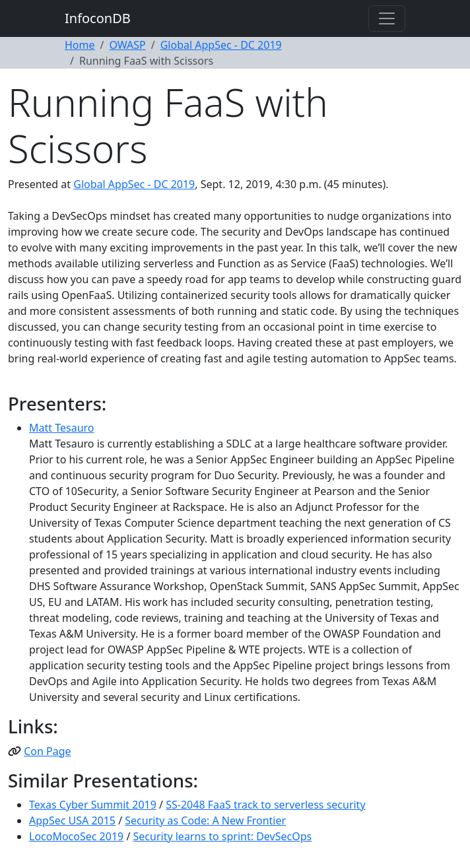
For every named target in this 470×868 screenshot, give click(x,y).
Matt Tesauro (62, 428)
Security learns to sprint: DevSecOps (223, 836)
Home (80, 45)
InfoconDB (98, 18)
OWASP (127, 45)
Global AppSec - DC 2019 (221, 45)
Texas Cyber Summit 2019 (93, 805)
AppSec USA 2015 (72, 820)
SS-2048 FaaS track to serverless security (265, 805)
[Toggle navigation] (387, 18)
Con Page (47, 751)
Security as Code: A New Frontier (205, 820)
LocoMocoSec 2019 (76, 836)
